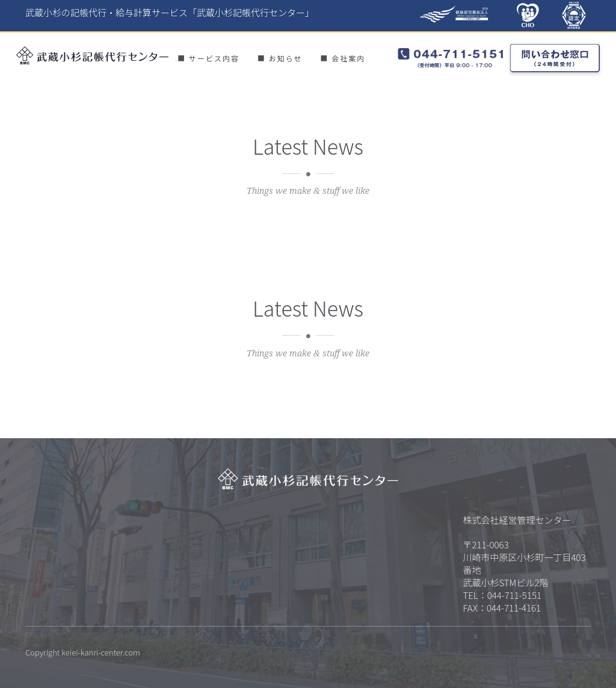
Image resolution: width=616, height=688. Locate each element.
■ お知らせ (280, 58)
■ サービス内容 (208, 58)
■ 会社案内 (343, 58)
